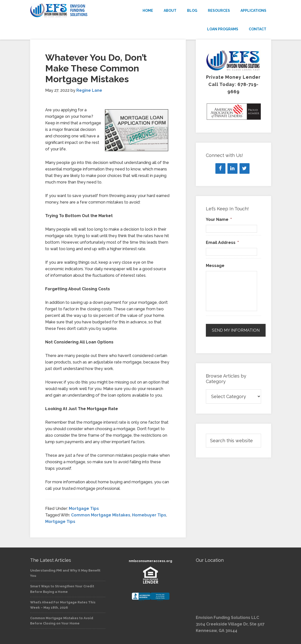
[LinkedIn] (232, 168)
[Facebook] (220, 168)
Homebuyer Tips (149, 515)
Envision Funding (68, 11)
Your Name (219, 219)
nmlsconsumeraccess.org (151, 561)
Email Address (222, 243)
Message (215, 266)
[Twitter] (245, 168)
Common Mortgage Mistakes (101, 515)
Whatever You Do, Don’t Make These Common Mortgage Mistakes (96, 68)
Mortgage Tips (84, 509)
